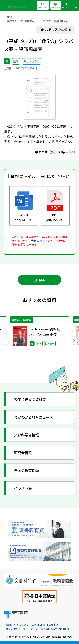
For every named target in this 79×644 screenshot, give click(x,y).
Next (73, 340)
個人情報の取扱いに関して (55, 629)
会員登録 (37, 241)
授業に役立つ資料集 (30, 399)
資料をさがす (43, 6)
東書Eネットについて (17, 624)
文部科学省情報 (26, 435)
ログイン (66, 6)
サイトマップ (30, 629)
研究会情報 (23, 453)
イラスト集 (23, 488)
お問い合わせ (13, 629)
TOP (7, 17)
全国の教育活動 (26, 470)
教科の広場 (56, 6)
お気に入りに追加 (58, 29)
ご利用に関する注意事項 (45, 624)
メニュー (74, 6)
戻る (39, 280)
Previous (6, 340)
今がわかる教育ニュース (33, 417)
